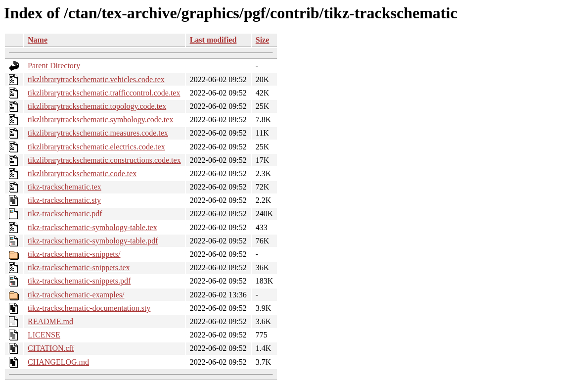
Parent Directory (54, 66)
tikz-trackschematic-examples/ (76, 295)
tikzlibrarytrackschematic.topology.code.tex (97, 106)
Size (263, 40)
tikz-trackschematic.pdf (65, 214)
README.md (50, 321)
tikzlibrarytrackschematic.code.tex (82, 173)
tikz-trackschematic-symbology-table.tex (92, 227)
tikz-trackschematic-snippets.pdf (79, 281)
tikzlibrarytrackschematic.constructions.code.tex (104, 160)
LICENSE (44, 335)
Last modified (213, 40)
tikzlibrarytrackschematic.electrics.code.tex (96, 147)
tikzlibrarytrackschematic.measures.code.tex (98, 133)
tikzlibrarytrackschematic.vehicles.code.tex (96, 79)
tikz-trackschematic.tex (65, 187)
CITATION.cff (51, 348)
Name (38, 40)
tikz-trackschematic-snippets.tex (79, 267)
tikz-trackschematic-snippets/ (74, 254)
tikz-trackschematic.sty (64, 200)
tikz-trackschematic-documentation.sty (89, 308)
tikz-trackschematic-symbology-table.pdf (93, 241)
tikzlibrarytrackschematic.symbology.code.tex (100, 120)
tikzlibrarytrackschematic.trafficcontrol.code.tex (104, 93)
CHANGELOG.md (58, 362)
